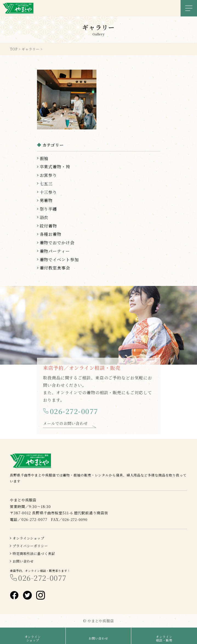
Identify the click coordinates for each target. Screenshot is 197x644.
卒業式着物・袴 (55, 167)
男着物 (46, 200)
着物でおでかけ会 (57, 242)
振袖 (44, 158)
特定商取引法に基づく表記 (34, 553)
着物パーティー (55, 251)
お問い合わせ (23, 561)
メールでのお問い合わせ (65, 425)
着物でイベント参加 (59, 259)
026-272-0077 (74, 413)
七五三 (46, 184)
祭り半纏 (48, 209)
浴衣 (44, 217)
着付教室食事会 (55, 268)
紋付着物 (48, 226)
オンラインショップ (28, 538)
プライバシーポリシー (30, 546)
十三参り (48, 192)
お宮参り (48, 175)
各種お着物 (51, 234)
